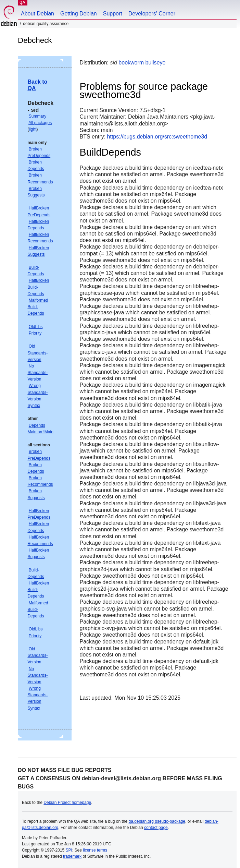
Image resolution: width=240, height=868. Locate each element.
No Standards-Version (37, 373)
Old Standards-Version (37, 353)
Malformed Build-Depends (38, 307)
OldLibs (36, 327)
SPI (69, 850)
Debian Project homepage (67, 803)
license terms (95, 850)
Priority (35, 333)
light (33, 129)
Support (113, 14)
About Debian (37, 14)
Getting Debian (79, 14)
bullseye (156, 63)
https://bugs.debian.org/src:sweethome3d (157, 137)
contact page (156, 828)
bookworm (131, 63)
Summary (37, 116)
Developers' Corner (152, 14)
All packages (40, 123)
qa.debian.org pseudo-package (157, 821)
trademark (72, 856)
